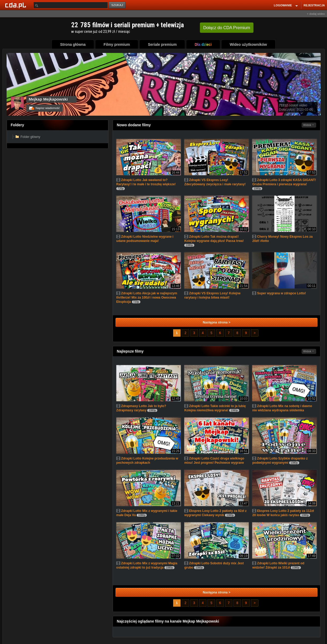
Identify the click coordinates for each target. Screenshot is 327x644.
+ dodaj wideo (316, 14)
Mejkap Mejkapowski (48, 99)
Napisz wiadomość (45, 108)
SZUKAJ (117, 5)
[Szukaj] (71, 5)
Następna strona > (217, 322)
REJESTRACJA (314, 5)
